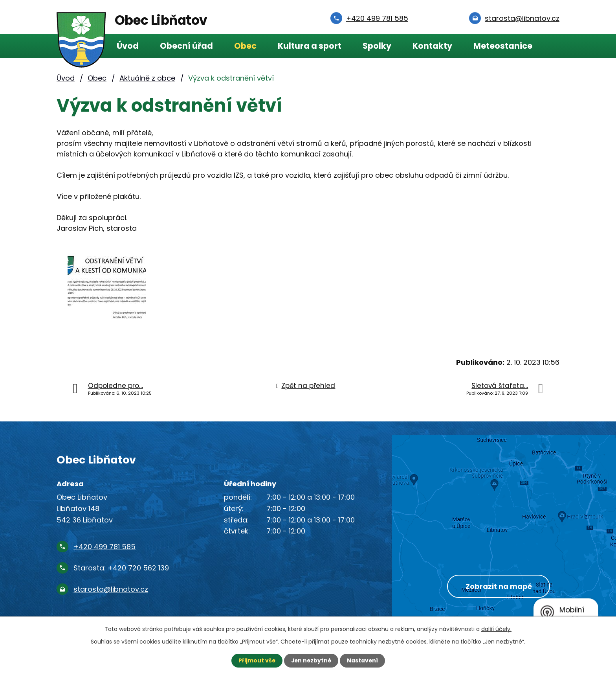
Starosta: (121, 568)
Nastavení (363, 660)
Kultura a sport (310, 46)
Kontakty (432, 46)
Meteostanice (503, 46)
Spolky (377, 46)
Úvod (128, 46)
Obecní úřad (186, 46)
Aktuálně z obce (147, 78)
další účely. (496, 629)
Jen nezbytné (311, 660)
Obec (245, 46)
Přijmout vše (256, 660)
